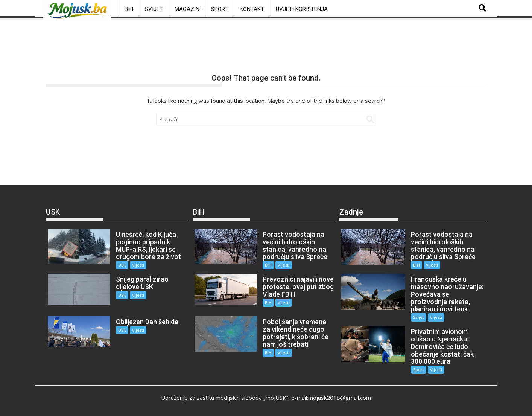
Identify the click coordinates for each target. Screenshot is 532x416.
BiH (129, 9)
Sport (220, 9)
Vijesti (135, 265)
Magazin (187, 9)
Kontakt (252, 9)
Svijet (154, 9)
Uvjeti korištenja (302, 9)
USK (119, 265)
